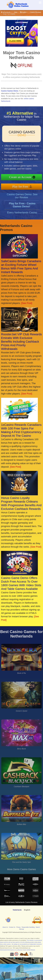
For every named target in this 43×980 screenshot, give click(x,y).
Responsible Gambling (28, 927)
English (24, 12)
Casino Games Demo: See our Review (22, 198)
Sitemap (21, 929)
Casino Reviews (36, 12)
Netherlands (6, 12)
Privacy (18, 927)
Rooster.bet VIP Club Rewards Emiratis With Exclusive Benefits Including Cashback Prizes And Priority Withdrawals (21, 342)
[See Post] (27, 303)
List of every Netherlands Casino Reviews (21, 902)
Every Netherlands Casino (22, 214)
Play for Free (22, 186)
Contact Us (12, 927)
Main (16, 12)
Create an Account (22, 177)
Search (38, 927)
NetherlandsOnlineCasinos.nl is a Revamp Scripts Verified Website (18, 950)
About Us (5, 927)
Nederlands (17, 910)
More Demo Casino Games (22, 869)
